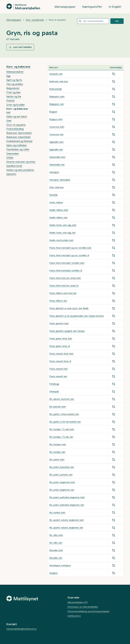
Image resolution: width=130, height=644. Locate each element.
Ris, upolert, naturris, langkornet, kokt (67, 520)
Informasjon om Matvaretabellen (83, 607)
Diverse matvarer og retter (21, 162)
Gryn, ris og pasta (57, 20)
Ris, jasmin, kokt (57, 460)
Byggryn (53, 112)
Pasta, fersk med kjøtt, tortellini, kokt (67, 263)
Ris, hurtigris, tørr (57, 452)
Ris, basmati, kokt (58, 407)
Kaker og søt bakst (17, 116)
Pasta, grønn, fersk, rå (60, 346)
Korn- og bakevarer (35, 20)
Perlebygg (54, 384)
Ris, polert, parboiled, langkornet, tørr (67, 505)
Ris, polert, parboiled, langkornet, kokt (67, 497)
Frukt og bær (14, 92)
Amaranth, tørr (56, 74)
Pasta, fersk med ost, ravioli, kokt (65, 278)
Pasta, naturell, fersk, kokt (61, 354)
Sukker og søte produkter (20, 170)
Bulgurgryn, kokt (57, 97)
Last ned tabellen (20, 47)
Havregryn (54, 172)
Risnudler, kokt (56, 550)
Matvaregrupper (65, 7)
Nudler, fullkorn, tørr (58, 218)
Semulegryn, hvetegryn (60, 565)
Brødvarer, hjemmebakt (19, 133)
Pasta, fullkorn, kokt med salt (63, 293)
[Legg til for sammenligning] (114, 74)
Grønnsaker (13, 154)
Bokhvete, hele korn (59, 81)
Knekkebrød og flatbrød (19, 141)
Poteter (11, 101)
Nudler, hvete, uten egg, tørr (62, 233)
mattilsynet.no (74, 616)
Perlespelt (54, 391)
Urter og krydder (16, 105)
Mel (8, 112)
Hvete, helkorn (56, 202)
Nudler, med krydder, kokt (61, 240)
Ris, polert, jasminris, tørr (61, 475)
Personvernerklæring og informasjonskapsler (88, 611)
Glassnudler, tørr (57, 165)
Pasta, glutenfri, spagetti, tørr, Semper (67, 331)
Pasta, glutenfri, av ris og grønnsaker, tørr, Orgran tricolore (77, 316)
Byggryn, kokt (56, 119)
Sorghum (53, 573)
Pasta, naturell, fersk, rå (60, 361)
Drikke (10, 158)
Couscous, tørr (56, 134)
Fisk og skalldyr (15, 84)
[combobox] (93, 21)
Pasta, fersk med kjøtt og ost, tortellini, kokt (70, 248)
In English (115, 7)
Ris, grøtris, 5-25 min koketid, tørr (65, 422)
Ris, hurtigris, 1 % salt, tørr (61, 437)
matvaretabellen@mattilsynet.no (21, 629)
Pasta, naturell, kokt (59, 369)
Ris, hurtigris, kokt (58, 444)
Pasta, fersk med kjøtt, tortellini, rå (66, 270)
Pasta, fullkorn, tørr (58, 301)
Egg (8, 76)
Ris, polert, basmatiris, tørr (62, 467)
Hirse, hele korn (57, 187)
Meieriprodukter (15, 72)
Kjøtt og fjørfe (14, 80)
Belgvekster (13, 88)
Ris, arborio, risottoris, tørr (62, 399)
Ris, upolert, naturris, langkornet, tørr (66, 528)
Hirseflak (53, 195)
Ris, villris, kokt (56, 535)
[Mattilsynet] (22, 598)
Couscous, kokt (57, 127)
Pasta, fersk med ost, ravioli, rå (64, 286)
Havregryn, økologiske (60, 180)
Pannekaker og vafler (18, 149)
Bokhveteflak (56, 89)
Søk (117, 21)
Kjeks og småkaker (17, 145)
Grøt (9, 121)
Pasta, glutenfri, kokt (59, 323)
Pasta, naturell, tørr (58, 376)
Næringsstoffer (92, 7)
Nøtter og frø (14, 96)
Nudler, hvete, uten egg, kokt (63, 225)
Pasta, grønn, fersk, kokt (61, 339)
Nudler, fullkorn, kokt (59, 210)
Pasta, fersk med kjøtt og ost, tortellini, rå (69, 255)
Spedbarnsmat (14, 166)
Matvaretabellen (28, 8)
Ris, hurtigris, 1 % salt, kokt (62, 429)
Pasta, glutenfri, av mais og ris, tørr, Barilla (69, 308)
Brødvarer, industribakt (19, 137)
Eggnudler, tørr (56, 149)
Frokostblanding (15, 129)
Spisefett (11, 174)
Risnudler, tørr (56, 558)
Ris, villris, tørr (56, 543)
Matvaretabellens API (78, 602)
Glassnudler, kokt (57, 157)
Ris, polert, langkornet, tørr (62, 490)
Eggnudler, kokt (56, 142)
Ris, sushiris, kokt (57, 512)
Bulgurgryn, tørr (57, 104)
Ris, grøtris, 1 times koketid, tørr (64, 414)
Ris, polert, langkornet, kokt (62, 482)
